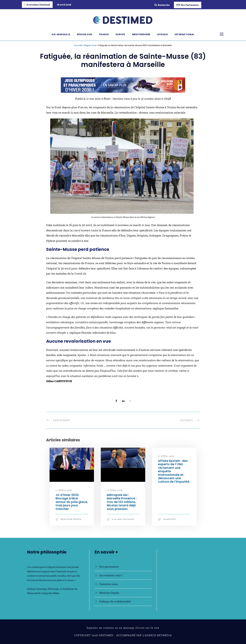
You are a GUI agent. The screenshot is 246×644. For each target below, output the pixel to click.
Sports (77, 519)
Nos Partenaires (188, 5)
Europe (120, 34)
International (185, 34)
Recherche (162, 5)
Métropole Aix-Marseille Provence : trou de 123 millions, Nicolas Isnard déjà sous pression (122, 502)
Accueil (78, 45)
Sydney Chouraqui (37, 589)
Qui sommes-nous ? (111, 575)
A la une (117, 519)
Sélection (66, 519)
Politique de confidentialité (115, 601)
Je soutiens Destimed (37, 5)
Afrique (163, 34)
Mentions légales (109, 593)
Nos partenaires (109, 567)
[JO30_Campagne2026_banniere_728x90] (123, 85)
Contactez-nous (108, 584)
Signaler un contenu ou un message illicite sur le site (123, 628)
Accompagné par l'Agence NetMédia (144, 635)
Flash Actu (169, 519)
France (104, 34)
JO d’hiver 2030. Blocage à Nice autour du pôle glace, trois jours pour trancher (72, 502)
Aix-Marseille (61, 34)
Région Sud (85, 34)
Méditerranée (141, 34)
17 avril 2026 (64, 490)
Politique (128, 519)
